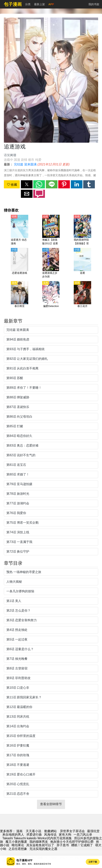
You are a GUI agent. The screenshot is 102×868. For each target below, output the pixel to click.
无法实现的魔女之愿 (43, 849)
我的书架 (94, 4)
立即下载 (93, 862)
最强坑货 (93, 831)
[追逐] (82, 263)
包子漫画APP (24, 860)
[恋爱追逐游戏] (20, 263)
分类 (28, 4)
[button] (27, 184)
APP (51, 4)
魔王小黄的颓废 (16, 842)
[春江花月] (82, 297)
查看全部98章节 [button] (51, 804)
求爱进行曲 (34, 835)
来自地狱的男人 (13, 835)
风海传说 (50, 835)
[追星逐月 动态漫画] (20, 230)
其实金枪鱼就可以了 (40, 845)
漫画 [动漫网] (19, 831)
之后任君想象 (18, 849)
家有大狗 (65, 835)
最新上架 (39, 4)
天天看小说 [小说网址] (33, 831)
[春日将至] (20, 297)
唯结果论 (18, 845)
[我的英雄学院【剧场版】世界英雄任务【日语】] (82, 230)
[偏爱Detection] (51, 297)
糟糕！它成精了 (82, 845)
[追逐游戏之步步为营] (51, 263)
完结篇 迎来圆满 (25, 164)
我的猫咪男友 (39, 842)
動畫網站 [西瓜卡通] (51, 831)
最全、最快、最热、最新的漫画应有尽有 (34, 864)
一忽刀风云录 (83, 835)
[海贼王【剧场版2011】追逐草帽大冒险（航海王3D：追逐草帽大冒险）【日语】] (51, 230)
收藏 (12, 185)
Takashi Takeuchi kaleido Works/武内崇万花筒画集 (37, 838)
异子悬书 (63, 845)
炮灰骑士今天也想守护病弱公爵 (72, 842)
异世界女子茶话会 (72, 831)
